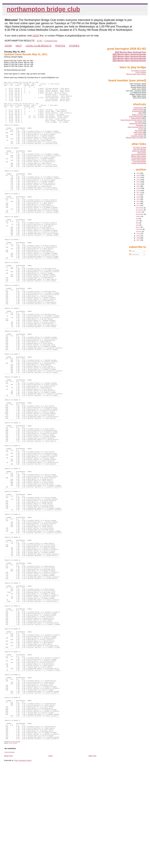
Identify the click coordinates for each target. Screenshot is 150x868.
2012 (138, 203)
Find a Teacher (141, 72)
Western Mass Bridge (138, 156)
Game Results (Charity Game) (131, 120)
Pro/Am (141, 129)
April (138, 225)
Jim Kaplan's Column (139, 71)
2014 (138, 199)
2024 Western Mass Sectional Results (129, 56)
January (139, 232)
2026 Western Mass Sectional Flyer (130, 52)
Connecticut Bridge (139, 161)
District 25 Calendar (139, 151)
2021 (138, 184)
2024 (138, 177)
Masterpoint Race (136, 123)
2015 (138, 197)
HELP (19, 46)
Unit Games (139, 134)
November (140, 210)
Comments (134, 254)
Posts (132, 251)
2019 (138, 188)
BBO (140, 113)
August (139, 216)
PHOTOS (60, 46)
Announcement (137, 111)
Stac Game (139, 131)
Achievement (138, 108)
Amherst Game (138, 109)
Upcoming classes (137, 136)
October (139, 212)
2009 (138, 236)
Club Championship (136, 116)
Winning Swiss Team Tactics (136, 74)
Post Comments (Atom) (23, 862)
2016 (138, 195)
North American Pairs (135, 127)
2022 (138, 182)
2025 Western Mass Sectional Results (129, 54)
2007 (138, 240)
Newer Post (8, 857)
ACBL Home (142, 153)
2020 (138, 186)
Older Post (92, 857)
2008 (138, 238)
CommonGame (51, 41)
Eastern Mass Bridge (139, 160)
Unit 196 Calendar (140, 149)
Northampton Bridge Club (43, 9)
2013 (138, 201)
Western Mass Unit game (135, 138)
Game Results (13, 844)
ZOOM (8, 46)
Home (51, 857)
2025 (138, 175)
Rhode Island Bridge (139, 163)
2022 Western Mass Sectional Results (129, 61)
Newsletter (140, 125)
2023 (138, 180)
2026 (138, 173)
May (138, 223)
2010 (138, 234)
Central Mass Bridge (139, 158)
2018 (138, 191)
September (140, 214)
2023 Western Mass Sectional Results (129, 59)
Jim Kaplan (139, 122)
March (138, 227)
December (140, 208)
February (139, 229)
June (138, 221)
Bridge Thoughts (138, 115)
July (137, 219)
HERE (36, 36)
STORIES (74, 46)
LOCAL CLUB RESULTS (39, 46)
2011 (138, 206)
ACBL (39, 41)
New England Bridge (139, 154)
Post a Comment (10, 853)
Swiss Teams (138, 132)
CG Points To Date (139, 147)
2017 (138, 193)
